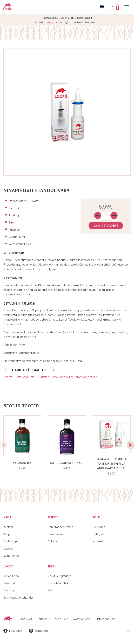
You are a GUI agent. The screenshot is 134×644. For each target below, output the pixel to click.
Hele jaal (98, 534)
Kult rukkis (99, 541)
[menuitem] (106, 7)
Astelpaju (22, 377)
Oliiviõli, (55, 377)
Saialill (33, 377)
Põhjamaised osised (61, 527)
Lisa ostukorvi (106, 225)
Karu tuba (99, 527)
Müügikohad (92, 22)
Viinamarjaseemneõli (85, 377)
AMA (128, 631)
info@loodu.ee (106, 619)
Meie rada (10, 583)
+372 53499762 (83, 619)
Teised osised (57, 534)
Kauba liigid (63, 22)
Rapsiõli (65, 377)
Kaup (50, 22)
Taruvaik (9, 377)
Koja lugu (9, 590)
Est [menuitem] (108, 7)
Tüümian (43, 377)
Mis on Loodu (12, 576)
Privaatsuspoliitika (59, 583)
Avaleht (39, 22)
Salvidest (54, 541)
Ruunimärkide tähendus (18, 597)
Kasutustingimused (60, 576)
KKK (51, 590)
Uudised (77, 22)
